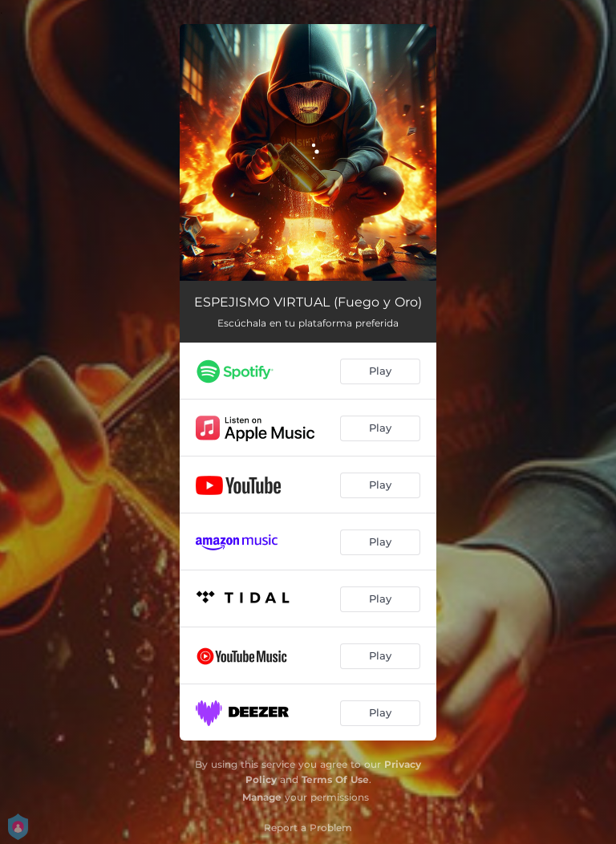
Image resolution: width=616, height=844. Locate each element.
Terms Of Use (335, 779)
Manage (262, 797)
